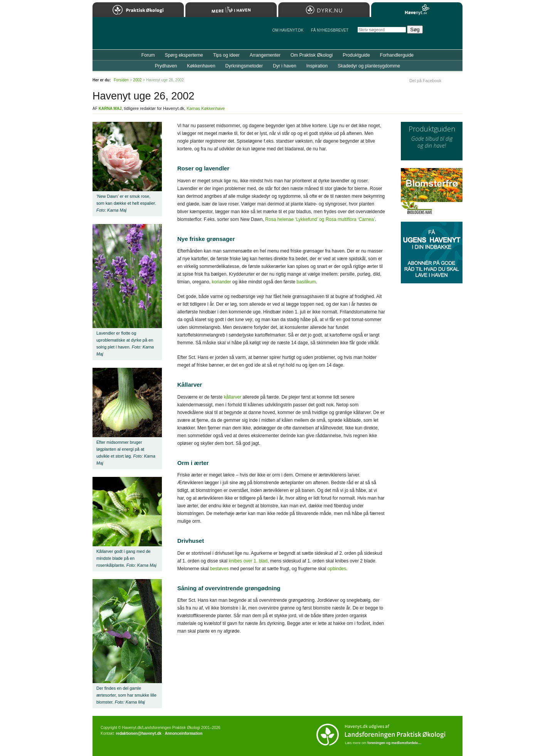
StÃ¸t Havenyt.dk (445, 33)
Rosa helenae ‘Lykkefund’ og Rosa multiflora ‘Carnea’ (320, 219)
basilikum (306, 282)
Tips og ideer (226, 55)
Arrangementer (265, 55)
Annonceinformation (183, 733)
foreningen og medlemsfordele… (394, 743)
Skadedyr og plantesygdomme (369, 66)
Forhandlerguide (397, 55)
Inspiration (317, 66)
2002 (137, 80)
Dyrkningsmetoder (244, 66)
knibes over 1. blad (248, 561)
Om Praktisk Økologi (312, 55)
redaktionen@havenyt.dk (139, 733)
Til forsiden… (126, 36)
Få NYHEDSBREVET (330, 30)
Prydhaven (166, 66)
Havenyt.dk (417, 10)
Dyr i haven (285, 66)
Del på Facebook (425, 81)
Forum (148, 55)
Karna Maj (110, 109)
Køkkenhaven (201, 66)
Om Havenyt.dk (288, 30)
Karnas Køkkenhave (206, 108)
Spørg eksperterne (184, 55)
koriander (221, 282)
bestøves (219, 569)
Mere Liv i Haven (231, 10)
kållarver (233, 397)
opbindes (337, 569)
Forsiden (121, 80)
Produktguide (356, 55)
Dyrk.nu (324, 10)
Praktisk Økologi (138, 10)
